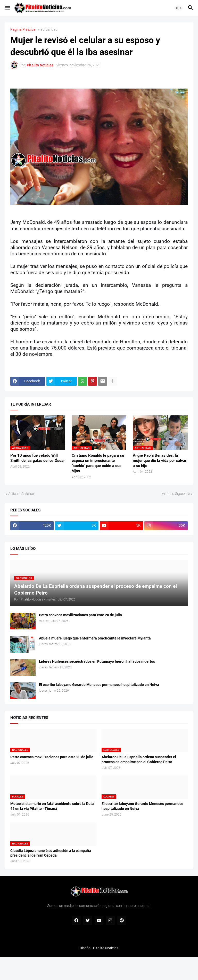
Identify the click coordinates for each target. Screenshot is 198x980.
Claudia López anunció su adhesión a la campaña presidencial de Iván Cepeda (51, 853)
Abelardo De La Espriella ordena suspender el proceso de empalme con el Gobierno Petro (139, 759)
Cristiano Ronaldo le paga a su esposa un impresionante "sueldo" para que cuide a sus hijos (98, 463)
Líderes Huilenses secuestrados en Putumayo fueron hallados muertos (97, 661)
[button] (7, 8)
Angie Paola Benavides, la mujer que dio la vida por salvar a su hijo (160, 461)
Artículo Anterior (21, 494)
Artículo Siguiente (176, 494)
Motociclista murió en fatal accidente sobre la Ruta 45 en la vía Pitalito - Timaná (52, 806)
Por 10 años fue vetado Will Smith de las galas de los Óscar (38, 458)
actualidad (49, 30)
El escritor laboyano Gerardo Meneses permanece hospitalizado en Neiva (99, 685)
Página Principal (23, 30)
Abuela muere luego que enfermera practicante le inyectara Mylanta (95, 638)
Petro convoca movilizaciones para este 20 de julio (80, 615)
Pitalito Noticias (106, 948)
